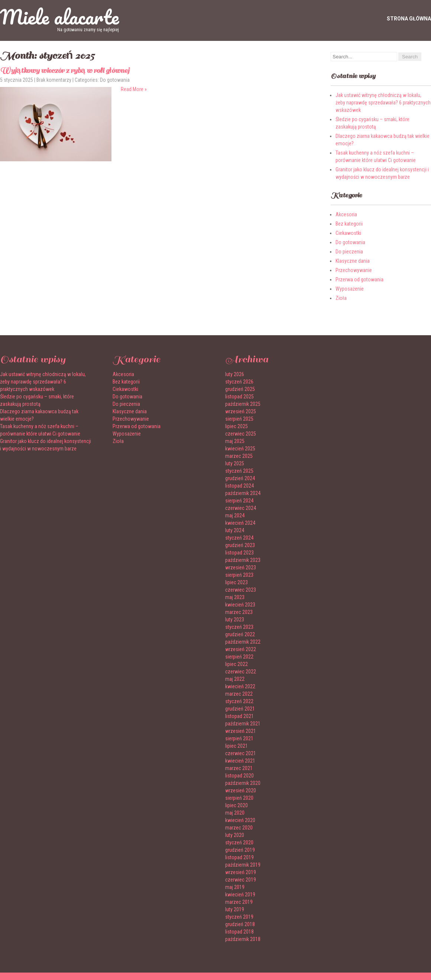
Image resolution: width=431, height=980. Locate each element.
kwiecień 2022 (240, 686)
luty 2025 (235, 463)
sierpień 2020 (239, 798)
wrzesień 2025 (241, 411)
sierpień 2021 (239, 738)
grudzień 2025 (240, 389)
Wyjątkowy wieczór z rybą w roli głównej (65, 71)
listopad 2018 (239, 932)
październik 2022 (243, 642)
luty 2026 (235, 374)
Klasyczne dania (353, 261)
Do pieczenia (349, 252)
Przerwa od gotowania (359, 279)
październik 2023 (243, 560)
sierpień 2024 (239, 501)
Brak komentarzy (54, 80)
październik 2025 (243, 404)
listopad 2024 (239, 486)
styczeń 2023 (239, 627)
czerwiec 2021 (241, 753)
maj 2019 (235, 887)
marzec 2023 (239, 612)
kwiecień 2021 (240, 761)
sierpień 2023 (239, 575)
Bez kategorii (349, 224)
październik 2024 (243, 493)
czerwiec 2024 (241, 508)
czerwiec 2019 (241, 880)
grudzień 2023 (240, 545)
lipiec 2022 (236, 664)
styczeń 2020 (239, 842)
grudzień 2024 (240, 478)
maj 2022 (235, 679)
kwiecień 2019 (240, 895)
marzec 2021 (239, 768)
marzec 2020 (239, 828)
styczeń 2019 (239, 917)
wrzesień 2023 (241, 567)
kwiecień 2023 (240, 605)
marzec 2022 (239, 694)
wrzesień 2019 (241, 872)
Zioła (341, 298)
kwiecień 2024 (240, 523)
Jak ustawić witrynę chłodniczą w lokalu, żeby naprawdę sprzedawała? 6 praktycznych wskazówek (383, 103)
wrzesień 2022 (241, 649)
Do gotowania (115, 80)
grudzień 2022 (240, 634)
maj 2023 (235, 597)
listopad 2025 (239, 397)
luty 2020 (235, 835)
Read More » (134, 89)
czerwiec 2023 (241, 590)
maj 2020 (235, 813)
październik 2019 (243, 865)
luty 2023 (235, 620)
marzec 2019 (239, 902)
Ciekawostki (348, 233)
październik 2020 (243, 783)
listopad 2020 (239, 776)
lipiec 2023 (236, 582)
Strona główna (409, 19)
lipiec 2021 (236, 746)
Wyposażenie (350, 289)
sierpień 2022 (239, 657)
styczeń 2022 (239, 701)
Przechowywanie (354, 270)
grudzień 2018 (240, 924)
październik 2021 (243, 724)
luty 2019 (235, 909)
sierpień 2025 (239, 419)
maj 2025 (235, 441)
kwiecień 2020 (240, 820)
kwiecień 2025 (240, 449)
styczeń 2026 (239, 382)
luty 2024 (235, 530)
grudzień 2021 (240, 709)
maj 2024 (235, 515)
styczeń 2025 (239, 471)
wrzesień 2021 (241, 731)
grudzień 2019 (240, 850)
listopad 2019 (239, 857)
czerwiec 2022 (241, 672)
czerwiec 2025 (241, 434)
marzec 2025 (239, 456)
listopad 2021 (239, 716)
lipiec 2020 (236, 805)
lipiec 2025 (236, 426)
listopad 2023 (239, 553)
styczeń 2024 (239, 538)
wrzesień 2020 (241, 790)
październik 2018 (243, 939)
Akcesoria (346, 214)
